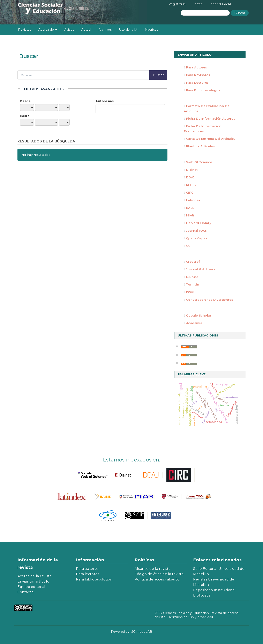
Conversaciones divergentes (210, 300)
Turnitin (193, 284)
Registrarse (177, 4)
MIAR (190, 215)
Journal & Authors (201, 269)
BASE (190, 208)
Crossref (193, 262)
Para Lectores (197, 83)
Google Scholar (199, 316)
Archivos (105, 30)
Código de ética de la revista (159, 574)
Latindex (193, 200)
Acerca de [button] (48, 30)
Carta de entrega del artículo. (211, 139)
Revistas (25, 30)
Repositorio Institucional (214, 590)
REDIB (191, 185)
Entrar (197, 4)
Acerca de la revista (34, 576)
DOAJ (190, 177)
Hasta (25, 116)
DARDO (192, 277)
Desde (25, 101)
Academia (194, 323)
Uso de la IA (128, 30)
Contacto (25, 592)
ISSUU (191, 292)
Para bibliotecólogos (94, 579)
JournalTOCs (197, 231)
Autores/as (105, 101)
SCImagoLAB (142, 632)
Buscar (240, 13)
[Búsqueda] (205, 13)
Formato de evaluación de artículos (207, 109)
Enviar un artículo (195, 55)
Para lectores (88, 574)
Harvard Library (199, 223)
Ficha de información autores (211, 119)
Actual (86, 30)
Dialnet (192, 170)
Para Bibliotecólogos (203, 90)
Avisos (69, 30)
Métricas (151, 30)
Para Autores (197, 67)
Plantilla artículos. (201, 146)
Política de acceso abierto (157, 579)
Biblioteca (202, 595)
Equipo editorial (31, 587)
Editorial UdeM (220, 4)
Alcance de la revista (153, 569)
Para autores (87, 569)
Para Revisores (198, 75)
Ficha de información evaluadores (203, 129)
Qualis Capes (197, 238)
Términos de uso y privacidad (191, 617)
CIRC (190, 193)
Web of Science (199, 162)
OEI (189, 246)
